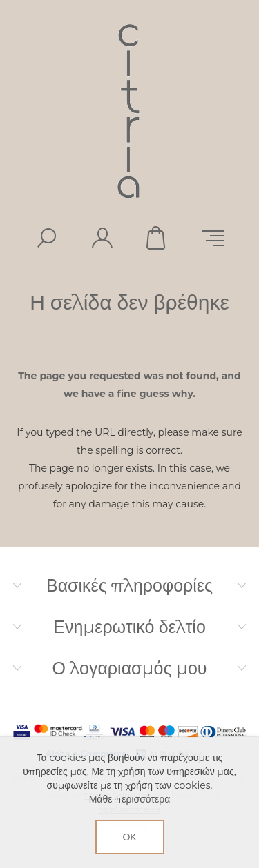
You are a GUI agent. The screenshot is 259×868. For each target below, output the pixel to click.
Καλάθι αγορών (157, 238)
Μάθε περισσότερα (130, 799)
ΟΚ (129, 837)
